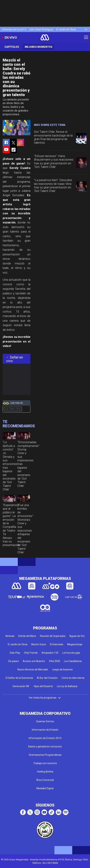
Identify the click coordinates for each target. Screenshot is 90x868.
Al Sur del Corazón (47, 678)
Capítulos (12, 47)
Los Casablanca (73, 661)
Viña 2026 (55, 661)
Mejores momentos (39, 47)
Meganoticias (75, 644)
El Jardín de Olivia (66, 29)
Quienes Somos (45, 721)
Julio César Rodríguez (41, 29)
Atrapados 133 (50, 653)
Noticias (10, 636)
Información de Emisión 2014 (45, 738)
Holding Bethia (45, 772)
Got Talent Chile (13, 409)
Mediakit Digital (45, 788)
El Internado (57, 644)
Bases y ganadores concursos (45, 746)
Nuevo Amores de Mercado (33, 669)
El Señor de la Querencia (19, 678)
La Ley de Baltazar (67, 686)
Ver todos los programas (45, 698)
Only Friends (31, 653)
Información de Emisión (45, 730)
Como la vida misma (73, 678)
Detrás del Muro (27, 636)
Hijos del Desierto (43, 686)
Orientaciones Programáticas (45, 755)
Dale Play (15, 653)
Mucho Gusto (39, 644)
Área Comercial (45, 780)
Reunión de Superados (53, 636)
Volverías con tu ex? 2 (14, 29)
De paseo (14, 661)
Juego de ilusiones (62, 669)
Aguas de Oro (77, 636)
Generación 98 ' (21, 686)
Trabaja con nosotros (45, 763)
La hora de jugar (71, 653)
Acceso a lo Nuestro (34, 661)
